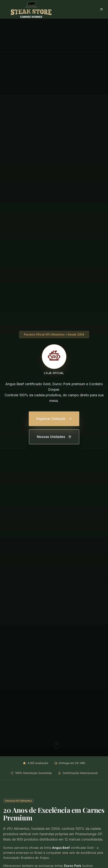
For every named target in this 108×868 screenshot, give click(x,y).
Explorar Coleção (54, 419)
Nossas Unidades (54, 437)
